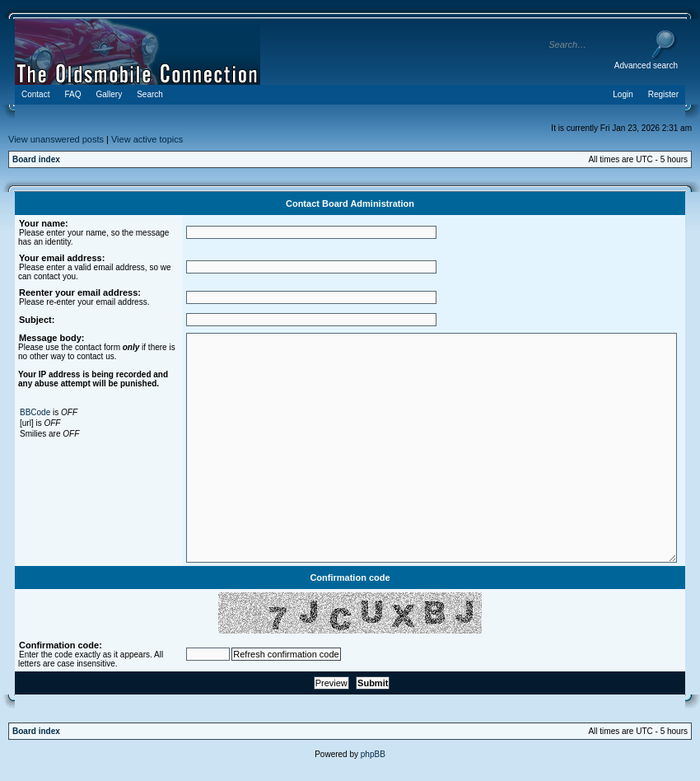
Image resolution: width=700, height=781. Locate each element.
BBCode (35, 412)
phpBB (373, 754)
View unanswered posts (56, 139)
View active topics (147, 139)
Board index (36, 159)
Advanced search (646, 65)
